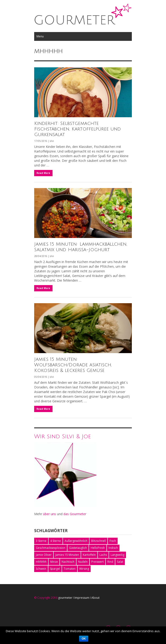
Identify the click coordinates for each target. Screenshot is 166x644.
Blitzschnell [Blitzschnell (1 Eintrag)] (98, 541)
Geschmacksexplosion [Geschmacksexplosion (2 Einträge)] (51, 548)
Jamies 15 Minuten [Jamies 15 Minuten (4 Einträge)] (67, 555)
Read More (43, 173)
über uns (50, 514)
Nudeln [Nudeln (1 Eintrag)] (83, 562)
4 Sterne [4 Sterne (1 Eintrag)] (56, 541)
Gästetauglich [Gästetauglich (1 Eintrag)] (78, 548)
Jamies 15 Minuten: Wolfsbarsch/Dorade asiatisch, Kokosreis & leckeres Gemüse (73, 365)
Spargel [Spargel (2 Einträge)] (55, 569)
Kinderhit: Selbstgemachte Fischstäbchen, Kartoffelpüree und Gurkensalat (78, 129)
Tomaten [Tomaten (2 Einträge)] (70, 569)
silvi (52, 141)
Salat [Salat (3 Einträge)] (120, 562)
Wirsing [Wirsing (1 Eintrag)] (84, 569)
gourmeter (65, 598)
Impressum (82, 598)
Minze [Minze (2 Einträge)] (54, 562)
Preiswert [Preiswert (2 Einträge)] (98, 562)
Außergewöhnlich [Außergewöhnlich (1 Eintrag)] (76, 541)
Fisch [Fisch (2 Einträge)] (113, 541)
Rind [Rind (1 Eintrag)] (110, 562)
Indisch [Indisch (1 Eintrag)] (113, 548)
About (95, 598)
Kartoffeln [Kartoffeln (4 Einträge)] (89, 555)
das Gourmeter (75, 514)
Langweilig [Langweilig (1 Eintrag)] (118, 555)
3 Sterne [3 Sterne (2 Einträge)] (41, 541)
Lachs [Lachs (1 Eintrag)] (103, 555)
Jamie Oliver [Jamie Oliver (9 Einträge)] (44, 555)
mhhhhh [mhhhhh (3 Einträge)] (41, 562)
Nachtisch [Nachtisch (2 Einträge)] (68, 562)
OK (84, 639)
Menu (40, 36)
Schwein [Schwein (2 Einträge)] (41, 569)
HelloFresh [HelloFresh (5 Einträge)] (98, 548)
